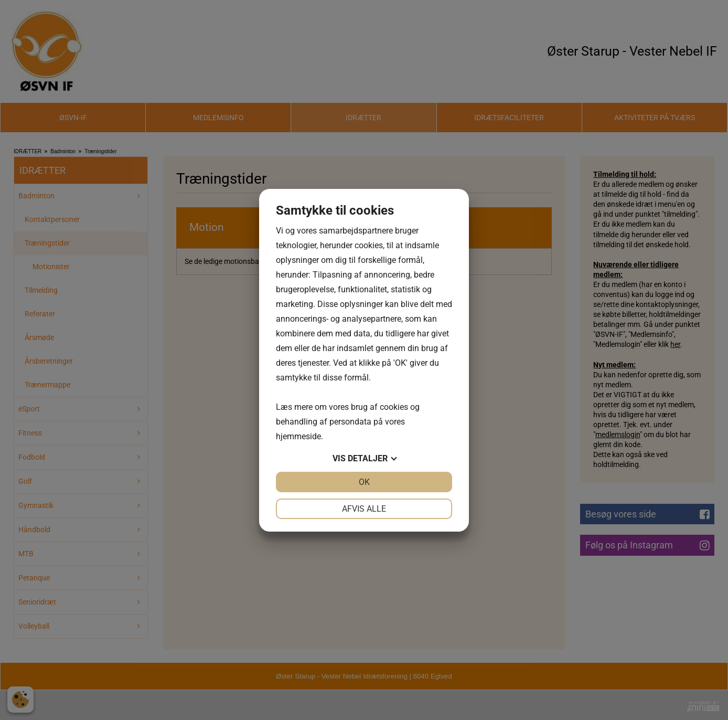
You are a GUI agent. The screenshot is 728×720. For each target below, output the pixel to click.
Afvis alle (364, 509)
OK (364, 482)
